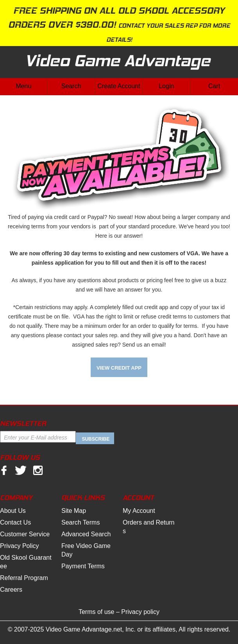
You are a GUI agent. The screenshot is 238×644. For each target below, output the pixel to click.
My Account (139, 511)
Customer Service (25, 534)
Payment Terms (83, 566)
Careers (11, 590)
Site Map (74, 511)
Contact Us (15, 522)
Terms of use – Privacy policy (119, 612)
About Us (13, 511)
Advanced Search (86, 534)
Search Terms (81, 522)
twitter (21, 471)
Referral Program (24, 578)
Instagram (38, 471)
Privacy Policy (20, 546)
